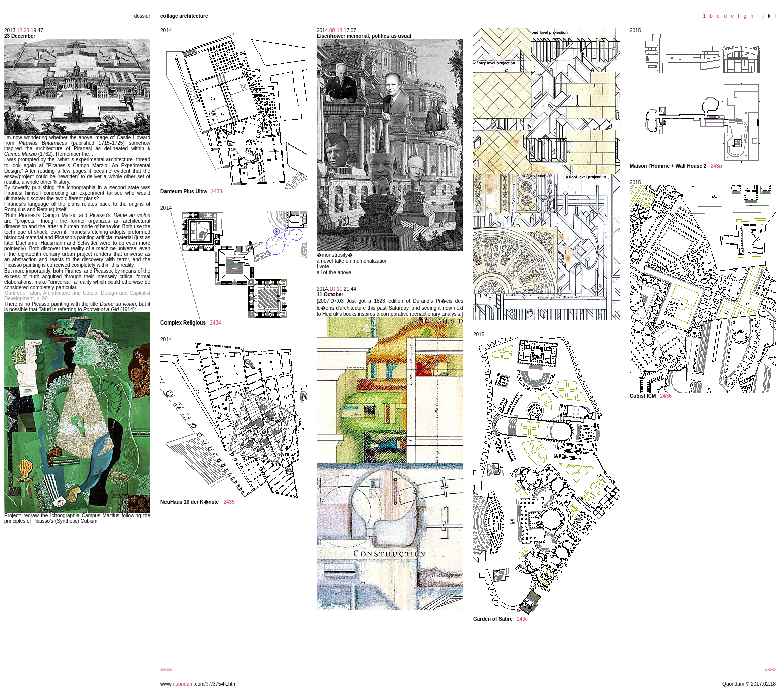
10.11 (336, 289)
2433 (217, 192)
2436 (666, 396)
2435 (229, 502)
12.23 (23, 31)
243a (716, 166)
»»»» (770, 669)
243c (522, 619)
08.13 (336, 31)
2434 (215, 323)
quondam (183, 684)
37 (209, 684)
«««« (166, 669)
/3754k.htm (224, 684)
